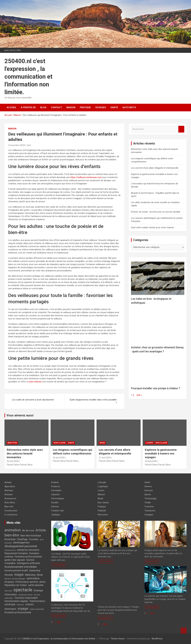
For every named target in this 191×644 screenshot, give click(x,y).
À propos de (28, 107)
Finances (56, 486)
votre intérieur (35, 382)
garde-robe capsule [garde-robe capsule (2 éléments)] (15, 560)
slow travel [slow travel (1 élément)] (8, 591)
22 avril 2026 (59, 458)
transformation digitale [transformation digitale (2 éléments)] (16, 601)
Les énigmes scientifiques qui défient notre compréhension (73, 452)
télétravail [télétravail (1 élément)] (20, 605)
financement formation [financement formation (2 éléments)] (16, 553)
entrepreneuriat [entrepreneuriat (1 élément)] (10, 550)
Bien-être (12, 443)
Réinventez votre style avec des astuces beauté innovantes (25, 453)
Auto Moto (129, 107)
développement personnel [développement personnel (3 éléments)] (21, 546)
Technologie (150, 498)
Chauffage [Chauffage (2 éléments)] (22, 539)
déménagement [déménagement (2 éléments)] (21, 543)
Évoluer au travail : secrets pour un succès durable (156, 212)
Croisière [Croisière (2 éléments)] (34, 539)
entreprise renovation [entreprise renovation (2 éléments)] (28, 550)
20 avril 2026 (151, 461)
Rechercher (181, 129)
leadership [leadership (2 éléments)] (35, 570)
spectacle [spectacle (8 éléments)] (23, 590)
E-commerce (11, 515)
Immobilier (56, 490)
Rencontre (103, 515)
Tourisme (149, 507)
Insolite (55, 503)
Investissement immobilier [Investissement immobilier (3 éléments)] (21, 567)
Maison (71, 107)
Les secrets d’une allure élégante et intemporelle (155, 168)
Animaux (9, 490)
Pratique (85, 107)
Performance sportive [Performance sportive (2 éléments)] (27, 582)
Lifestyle (102, 482)
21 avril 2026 (105, 458)
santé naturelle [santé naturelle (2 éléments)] (36, 585)
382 (58, 622)
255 (138, 395)
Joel (29, 145)
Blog (43, 107)
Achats (8, 482)
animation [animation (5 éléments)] (13, 530)
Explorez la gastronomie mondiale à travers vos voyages (161, 453)
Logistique (103, 486)
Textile (148, 503)
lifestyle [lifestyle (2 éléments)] (9, 575)
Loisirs (149, 443)
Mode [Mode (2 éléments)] (40, 575)
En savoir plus (59, 565)
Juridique (56, 515)
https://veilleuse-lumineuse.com (86, 177)
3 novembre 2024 (16, 145)
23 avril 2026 (13, 461)
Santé (114, 107)
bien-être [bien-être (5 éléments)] (12, 535)
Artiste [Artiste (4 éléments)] (41, 530)
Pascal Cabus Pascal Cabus (20, 465)
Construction (11, 511)
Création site (57, 511)
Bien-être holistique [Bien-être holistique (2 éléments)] (31, 536)
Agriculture (10, 486)
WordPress (157, 639)
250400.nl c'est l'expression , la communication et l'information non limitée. (28, 77)
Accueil (12, 107)
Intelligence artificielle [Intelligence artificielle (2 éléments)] (28, 563)
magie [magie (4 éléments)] (19, 574)
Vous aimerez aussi (20, 415)
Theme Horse (118, 639)
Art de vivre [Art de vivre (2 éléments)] (28, 530)
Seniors (148, 486)
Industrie (55, 494)
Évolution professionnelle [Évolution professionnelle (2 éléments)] (18, 612)
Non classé (60, 443)
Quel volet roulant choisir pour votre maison (153, 227)
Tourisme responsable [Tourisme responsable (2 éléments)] (26, 598)
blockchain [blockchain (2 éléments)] (10, 539)
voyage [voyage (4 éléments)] (23, 608)
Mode (102, 443)
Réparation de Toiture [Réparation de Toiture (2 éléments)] (16, 585)
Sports (148, 494)
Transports (150, 511)
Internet (55, 507)
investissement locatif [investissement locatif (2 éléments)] (16, 570)
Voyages (101, 107)
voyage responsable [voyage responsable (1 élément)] (37, 609)
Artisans (9, 494)
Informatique (58, 498)
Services (149, 490)
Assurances (10, 498)
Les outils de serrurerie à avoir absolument (33, 400)
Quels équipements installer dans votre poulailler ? (93, 401)
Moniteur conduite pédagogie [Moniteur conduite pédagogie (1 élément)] (15, 579)
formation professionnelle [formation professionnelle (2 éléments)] (28, 557)
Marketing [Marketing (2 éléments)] (30, 575)
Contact (56, 107)
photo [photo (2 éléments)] (43, 582)
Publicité (102, 511)
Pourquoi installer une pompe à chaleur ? (156, 388)
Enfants (55, 482)
